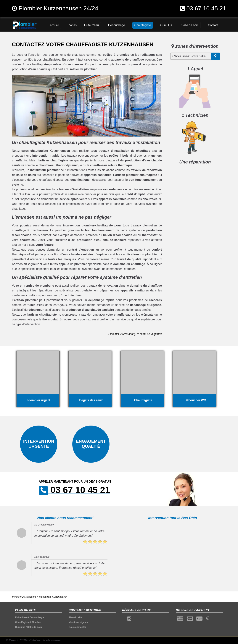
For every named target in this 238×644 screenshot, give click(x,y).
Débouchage (37, 617)
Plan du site (75, 617)
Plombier (37, 622)
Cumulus (20, 627)
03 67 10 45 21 (206, 8)
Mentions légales (78, 622)
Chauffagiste (22, 622)
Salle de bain (35, 627)
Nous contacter (77, 627)
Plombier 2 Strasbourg (24, 597)
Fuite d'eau (21, 617)
